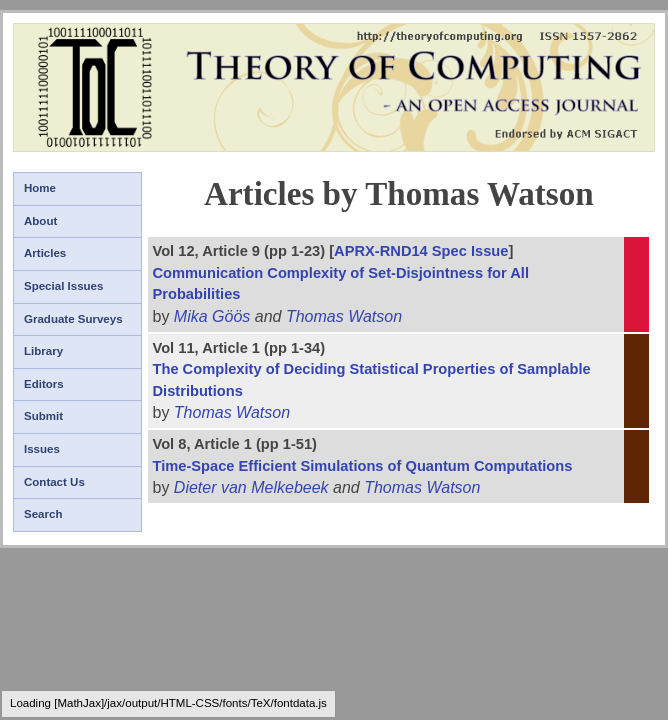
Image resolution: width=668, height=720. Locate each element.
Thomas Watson (344, 316)
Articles (45, 253)
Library (43, 351)
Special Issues (63, 286)
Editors (44, 384)
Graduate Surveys (73, 319)
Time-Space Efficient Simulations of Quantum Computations (362, 466)
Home (40, 188)
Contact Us (54, 482)
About (40, 221)
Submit (43, 416)
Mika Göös (212, 316)
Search (43, 514)
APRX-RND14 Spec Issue (421, 251)
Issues (42, 449)
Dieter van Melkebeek (251, 487)
